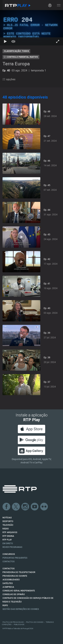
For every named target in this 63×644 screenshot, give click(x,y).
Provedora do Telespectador (19, 572)
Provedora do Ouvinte (15, 576)
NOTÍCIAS (7, 518)
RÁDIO (6, 529)
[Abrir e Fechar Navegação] (59, 5)
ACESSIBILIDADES (11, 580)
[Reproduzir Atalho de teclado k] (5, 41)
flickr (44, 507)
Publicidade (19, 624)
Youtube (35, 507)
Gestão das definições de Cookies (21, 609)
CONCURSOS (9, 554)
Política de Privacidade (13, 622)
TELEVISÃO (8, 525)
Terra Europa (16, 64)
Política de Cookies (35, 622)
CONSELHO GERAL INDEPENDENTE (19, 591)
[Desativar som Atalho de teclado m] (13, 41)
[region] (32, 28)
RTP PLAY (7, 540)
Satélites (8, 583)
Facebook (7, 507)
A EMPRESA (8, 587)
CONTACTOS (9, 569)
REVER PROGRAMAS (12, 547)
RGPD (5, 605)
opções (9, 79)
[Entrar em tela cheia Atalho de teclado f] (58, 41)
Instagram (25, 507)
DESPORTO (8, 521)
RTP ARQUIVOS (10, 532)
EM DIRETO (8, 543)
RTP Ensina (8, 536)
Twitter (16, 507)
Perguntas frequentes (15, 558)
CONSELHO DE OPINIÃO (14, 594)
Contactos (9, 562)
